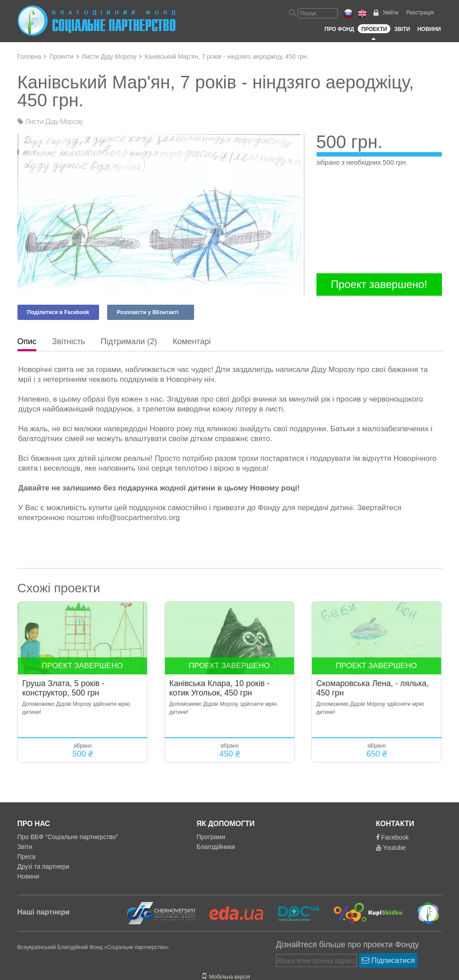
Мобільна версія (226, 977)
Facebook (392, 837)
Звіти (402, 29)
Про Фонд (339, 29)
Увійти (390, 13)
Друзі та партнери (43, 866)
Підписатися (388, 960)
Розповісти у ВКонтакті (148, 312)
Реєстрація (420, 13)
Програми (211, 837)
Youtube (391, 848)
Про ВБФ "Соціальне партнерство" (68, 837)
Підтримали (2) (129, 341)
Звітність (68, 341)
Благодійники (216, 847)
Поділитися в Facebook (58, 312)
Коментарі (192, 341)
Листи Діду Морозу (109, 57)
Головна (29, 57)
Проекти (374, 29)
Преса (26, 857)
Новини (429, 29)
